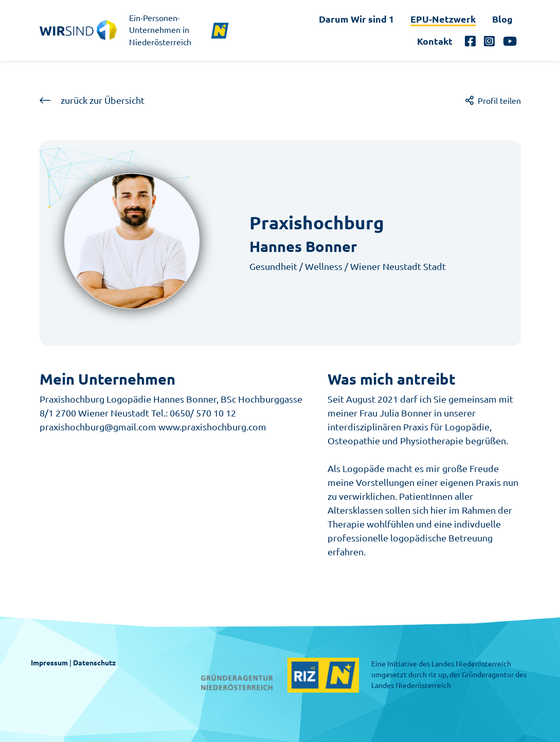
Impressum (49, 663)
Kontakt (435, 41)
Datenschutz (94, 663)
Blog (502, 19)
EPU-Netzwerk (443, 19)
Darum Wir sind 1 (356, 19)
